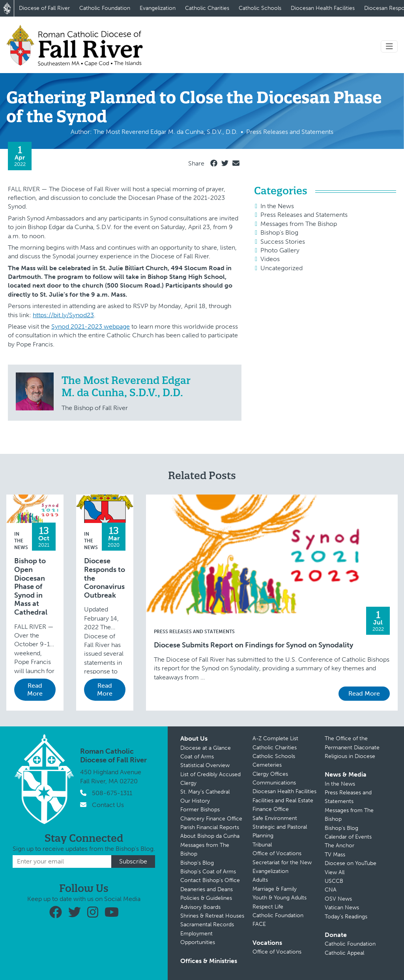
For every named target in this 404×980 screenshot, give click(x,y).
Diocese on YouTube (351, 863)
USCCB (334, 881)
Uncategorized (281, 268)
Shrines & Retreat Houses (212, 916)
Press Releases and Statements (304, 215)
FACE (259, 924)
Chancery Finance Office (211, 819)
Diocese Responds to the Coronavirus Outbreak (105, 578)
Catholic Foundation (105, 8)
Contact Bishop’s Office (210, 880)
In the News (277, 206)
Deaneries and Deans (207, 889)
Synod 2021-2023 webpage (91, 326)
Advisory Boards (200, 907)
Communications (274, 783)
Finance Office (271, 809)
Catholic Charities (207, 8)
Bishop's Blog (279, 232)
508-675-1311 (112, 793)
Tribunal (262, 845)
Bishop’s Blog (197, 863)
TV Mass (335, 855)
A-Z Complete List (275, 738)
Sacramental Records (207, 925)
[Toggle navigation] (389, 46)
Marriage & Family (275, 889)
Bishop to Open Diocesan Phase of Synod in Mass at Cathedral (31, 587)
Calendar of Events (348, 837)
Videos (270, 259)
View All (335, 872)
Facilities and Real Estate (283, 800)
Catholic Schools (260, 8)
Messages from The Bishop (299, 224)
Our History (195, 801)
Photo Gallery (280, 250)
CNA (331, 890)
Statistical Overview (205, 765)
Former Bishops (200, 810)
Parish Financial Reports (210, 827)
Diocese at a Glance (206, 748)
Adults (260, 880)
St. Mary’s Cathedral (205, 792)
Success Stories (283, 242)
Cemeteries (267, 765)
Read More (35, 689)
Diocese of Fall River (44, 8)
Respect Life (268, 907)
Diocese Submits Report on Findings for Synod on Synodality (253, 645)
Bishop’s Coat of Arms (208, 872)
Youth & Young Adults (280, 898)
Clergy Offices (270, 774)
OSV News (338, 899)
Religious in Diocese (350, 756)
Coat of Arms (197, 757)
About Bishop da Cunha (210, 836)
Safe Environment (275, 818)
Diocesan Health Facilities (323, 8)
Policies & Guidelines (206, 898)
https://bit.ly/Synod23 (63, 315)
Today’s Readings (346, 917)
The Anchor (339, 846)
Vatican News (342, 908)
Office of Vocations (277, 853)
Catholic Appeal (344, 953)
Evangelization (158, 8)
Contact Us (108, 805)
